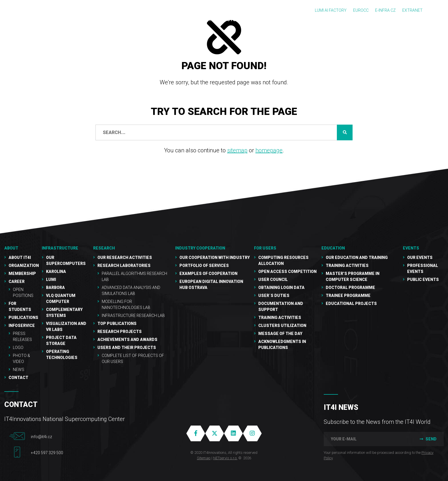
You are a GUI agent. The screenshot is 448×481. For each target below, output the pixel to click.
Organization (24, 266)
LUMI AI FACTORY (331, 10)
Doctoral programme (350, 288)
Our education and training (357, 258)
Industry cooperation (200, 248)
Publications (23, 318)
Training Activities (280, 318)
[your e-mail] (368, 439)
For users (265, 248)
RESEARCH (104, 248)
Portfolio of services (204, 266)
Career (17, 282)
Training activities (347, 266)
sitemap (237, 150)
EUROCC (361, 10)
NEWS (19, 370)
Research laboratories (124, 266)
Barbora (55, 288)
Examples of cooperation (208, 274)
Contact (18, 378)
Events (411, 248)
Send (428, 439)
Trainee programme (348, 296)
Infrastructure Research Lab (133, 316)
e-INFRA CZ (385, 10)
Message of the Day (280, 334)
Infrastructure (60, 248)
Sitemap (204, 458)
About (11, 248)
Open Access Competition (287, 272)
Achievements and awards (127, 340)
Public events (423, 280)
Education (333, 248)
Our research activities (125, 258)
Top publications (117, 324)
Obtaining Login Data (281, 288)
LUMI (51, 280)
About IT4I (20, 258)
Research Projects (120, 332)
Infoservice (22, 326)
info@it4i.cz (41, 437)
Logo (18, 348)
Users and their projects (127, 348)
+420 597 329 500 (47, 453)
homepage (269, 150)
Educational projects (351, 304)
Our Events (420, 258)
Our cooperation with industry (215, 258)
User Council (273, 280)
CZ (437, 11)
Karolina (56, 272)
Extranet (412, 10)
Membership (22, 274)
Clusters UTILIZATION (282, 326)
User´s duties (274, 296)
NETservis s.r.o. (225, 458)
